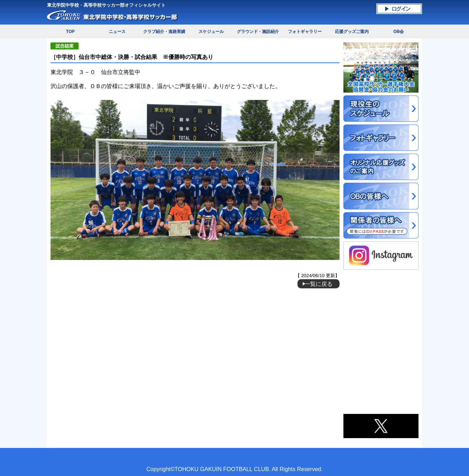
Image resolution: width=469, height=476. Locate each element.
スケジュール (211, 32)
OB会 (398, 32)
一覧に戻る (319, 284)
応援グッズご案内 (352, 32)
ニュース (117, 32)
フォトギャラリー (305, 32)
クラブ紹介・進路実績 (164, 32)
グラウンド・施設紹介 (258, 32)
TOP (70, 32)
